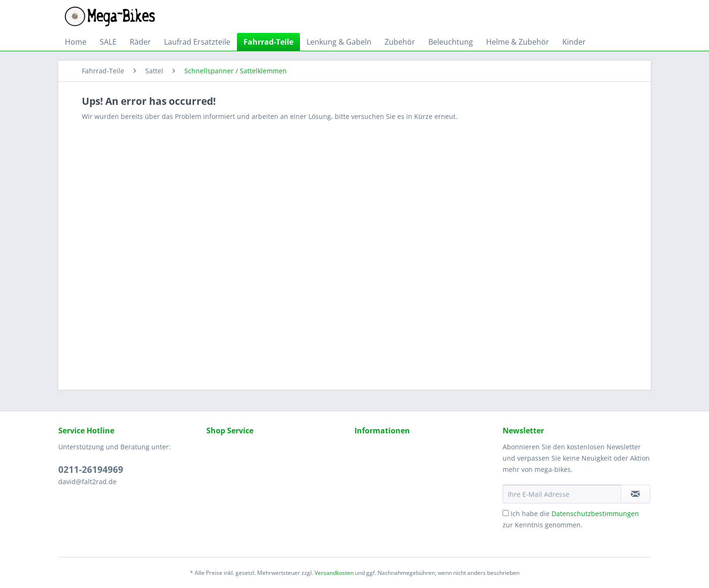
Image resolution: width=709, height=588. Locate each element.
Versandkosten (334, 573)
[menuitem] (76, 42)
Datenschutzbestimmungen (595, 514)
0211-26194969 (91, 470)
